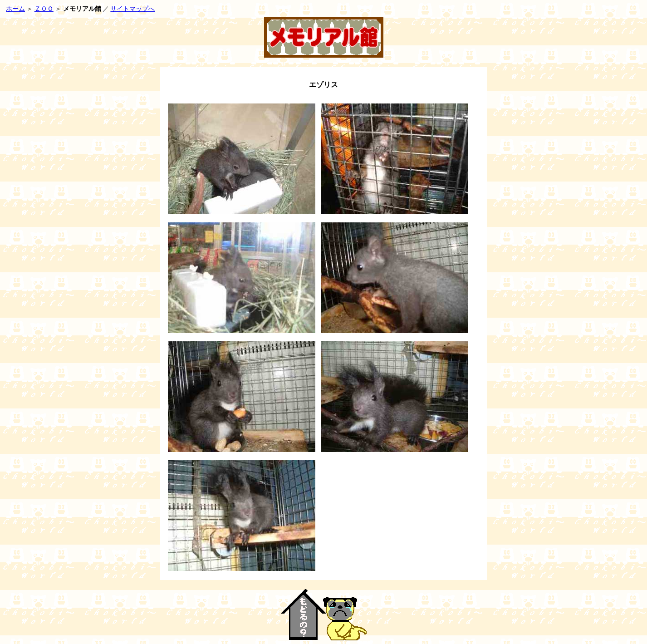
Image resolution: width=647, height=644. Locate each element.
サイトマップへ (132, 9)
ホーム (15, 9)
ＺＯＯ (44, 9)
